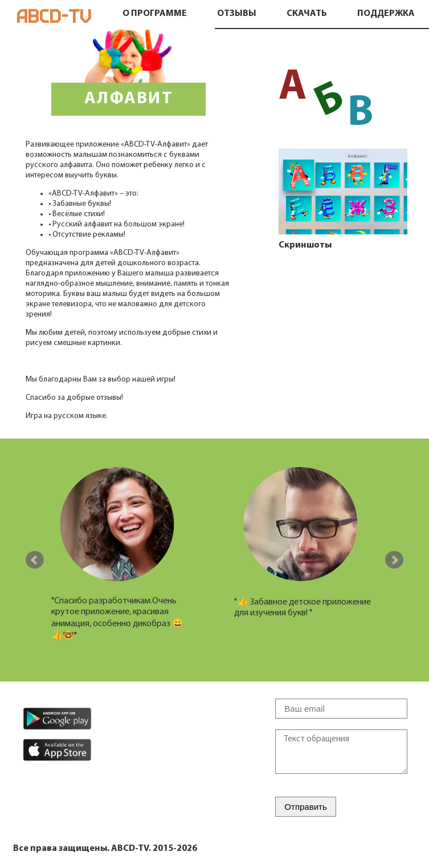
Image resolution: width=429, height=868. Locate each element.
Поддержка (386, 14)
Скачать (307, 14)
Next (394, 560)
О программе (155, 14)
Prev (35, 560)
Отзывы (237, 14)
